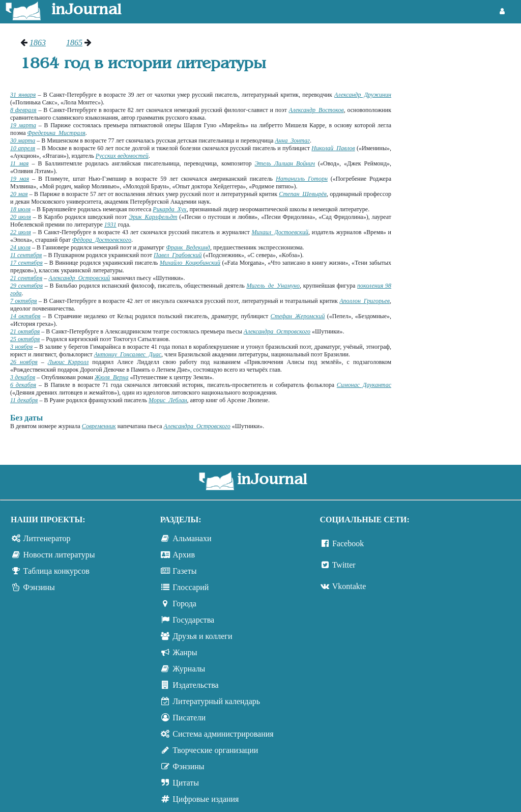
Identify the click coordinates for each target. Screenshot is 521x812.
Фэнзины (39, 587)
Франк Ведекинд (188, 247)
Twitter (344, 565)
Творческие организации (215, 750)
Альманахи (192, 538)
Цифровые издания (206, 799)
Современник (99, 426)
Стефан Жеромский (298, 316)
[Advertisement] (461, 191)
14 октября (25, 316)
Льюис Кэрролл (68, 362)
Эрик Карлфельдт (153, 217)
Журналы (189, 669)
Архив (184, 555)
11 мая (19, 163)
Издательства (195, 685)
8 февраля (23, 110)
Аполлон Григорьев (365, 301)
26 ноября (24, 362)
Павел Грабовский (178, 255)
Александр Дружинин (363, 95)
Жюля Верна (112, 377)
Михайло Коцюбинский (190, 263)
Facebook (348, 543)
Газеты (184, 571)
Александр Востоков (316, 110)
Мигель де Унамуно (273, 286)
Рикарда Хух (169, 209)
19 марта (23, 125)
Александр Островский (79, 278)
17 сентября (26, 263)
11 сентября (26, 255)
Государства (193, 620)
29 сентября (26, 286)
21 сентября (26, 278)
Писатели (189, 718)
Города (184, 604)
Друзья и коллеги (202, 636)
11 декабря (24, 400)
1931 (110, 225)
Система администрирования (223, 734)
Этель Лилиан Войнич (285, 163)
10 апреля (23, 148)
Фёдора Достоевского (102, 240)
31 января (23, 95)
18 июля (20, 209)
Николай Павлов (333, 148)
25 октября (25, 339)
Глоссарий (191, 587)
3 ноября (21, 347)
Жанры (185, 652)
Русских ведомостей (122, 156)
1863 (38, 43)
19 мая (20, 179)
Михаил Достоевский (280, 232)
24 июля (20, 247)
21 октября (25, 331)
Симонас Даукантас (364, 385)
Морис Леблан (168, 400)
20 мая (19, 194)
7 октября (24, 301)
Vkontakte (349, 586)
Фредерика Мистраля (56, 133)
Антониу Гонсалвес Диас (128, 354)
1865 (74, 43)
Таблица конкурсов (56, 571)
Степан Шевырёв (303, 194)
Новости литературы (59, 555)
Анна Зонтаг (292, 141)
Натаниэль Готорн (302, 179)
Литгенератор (47, 538)
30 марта (23, 141)
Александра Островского (277, 331)
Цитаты (186, 783)
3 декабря (23, 377)
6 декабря (23, 385)
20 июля (21, 217)
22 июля (21, 232)
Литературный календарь (216, 701)
